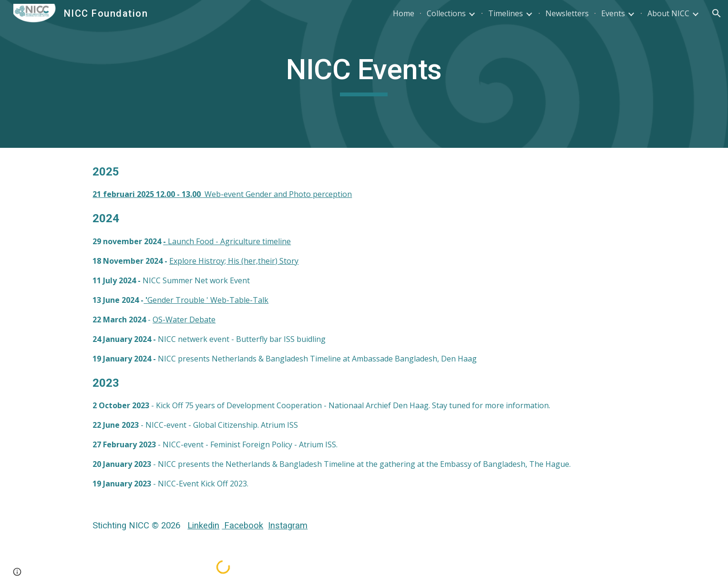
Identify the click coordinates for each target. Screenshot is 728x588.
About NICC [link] (668, 13)
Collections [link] (446, 13)
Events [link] (613, 13)
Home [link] (404, 13)
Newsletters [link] (567, 13)
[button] (717, 13)
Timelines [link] (506, 13)
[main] (364, 74)
